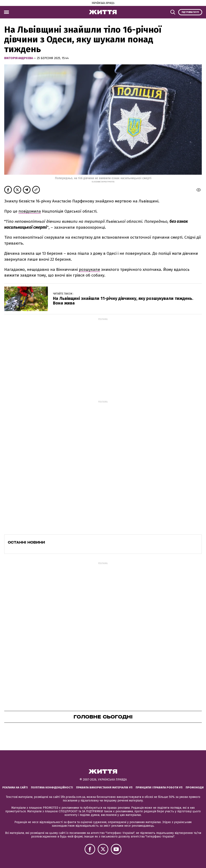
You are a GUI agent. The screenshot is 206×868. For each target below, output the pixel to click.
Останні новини (26, 542)
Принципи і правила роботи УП (159, 787)
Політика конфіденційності (52, 787)
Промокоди (195, 787)
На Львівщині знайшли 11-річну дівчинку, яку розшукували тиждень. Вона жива (123, 301)
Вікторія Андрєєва (19, 58)
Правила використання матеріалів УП (104, 787)
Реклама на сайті (15, 787)
